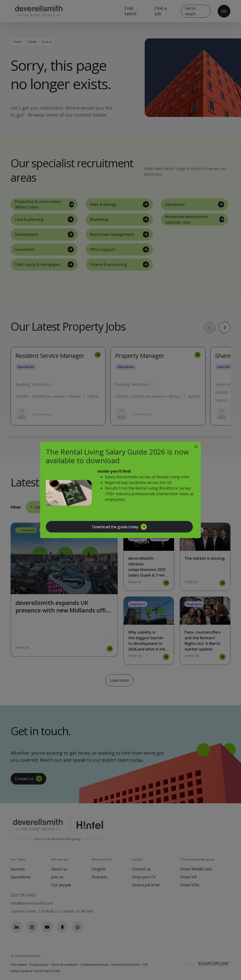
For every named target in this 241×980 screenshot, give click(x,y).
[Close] (196, 447)
